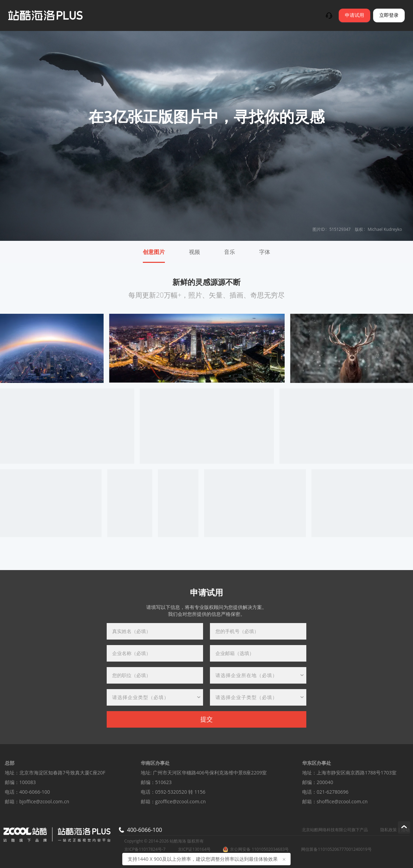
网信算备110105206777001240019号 (336, 849)
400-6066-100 (35, 792)
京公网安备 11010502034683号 (256, 849)
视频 (194, 252)
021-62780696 (333, 792)
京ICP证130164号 (194, 849)
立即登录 (389, 15)
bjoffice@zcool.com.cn (44, 801)
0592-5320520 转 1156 (180, 792)
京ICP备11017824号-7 (145, 849)
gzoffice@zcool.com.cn (181, 801)
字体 (265, 252)
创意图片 (154, 252)
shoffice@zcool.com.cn (342, 801)
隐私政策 (389, 830)
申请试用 (354, 15)
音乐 (230, 252)
